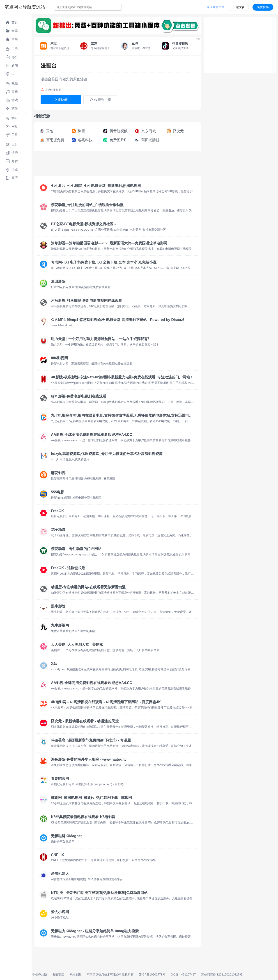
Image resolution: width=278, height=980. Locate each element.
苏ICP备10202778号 (152, 974)
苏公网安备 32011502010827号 (222, 974)
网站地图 (75, 974)
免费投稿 (263, 7)
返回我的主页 (216, 7)
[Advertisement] (116, 165)
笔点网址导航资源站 (25, 7)
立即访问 (61, 100)
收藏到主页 (100, 100)
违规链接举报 (51, 90)
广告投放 (238, 7)
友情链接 (58, 974)
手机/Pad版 (40, 974)
